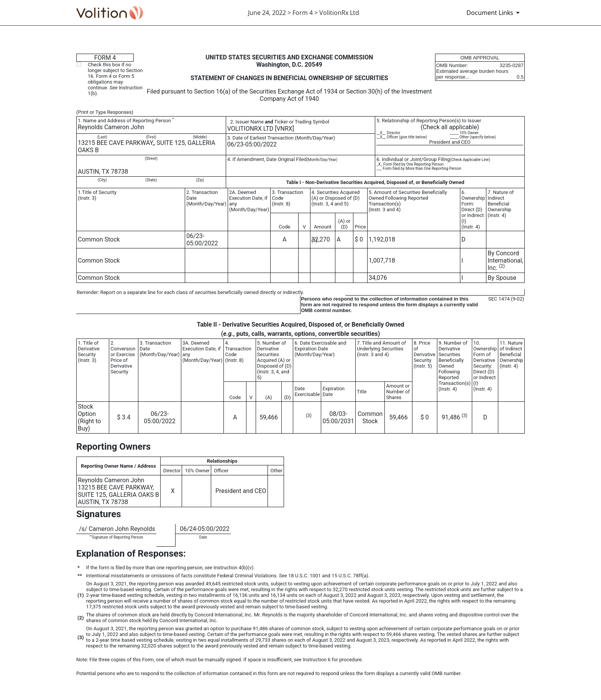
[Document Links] (494, 13)
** (90, 536)
